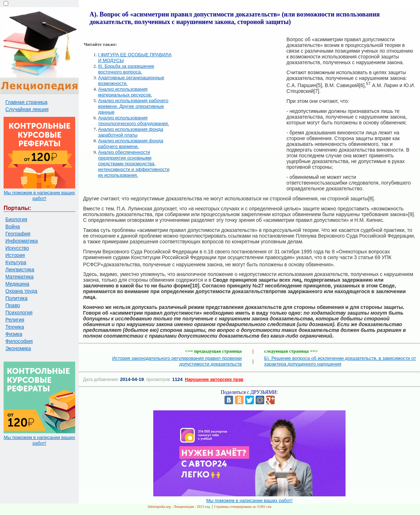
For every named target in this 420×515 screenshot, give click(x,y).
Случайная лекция (27, 109)
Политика (16, 298)
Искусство (17, 248)
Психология (19, 313)
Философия (19, 341)
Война (13, 226)
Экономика (18, 348)
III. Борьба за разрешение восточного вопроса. (126, 69)
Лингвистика (20, 270)
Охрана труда (21, 291)
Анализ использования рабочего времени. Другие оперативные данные (133, 106)
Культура (16, 262)
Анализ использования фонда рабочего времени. (131, 144)
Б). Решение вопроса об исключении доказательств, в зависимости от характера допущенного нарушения (340, 361)
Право (13, 305)
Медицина (17, 284)
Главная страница (26, 102)
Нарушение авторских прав (214, 380)
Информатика (21, 241)
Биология (16, 219)
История (15, 255)
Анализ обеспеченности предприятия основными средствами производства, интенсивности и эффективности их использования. (134, 164)
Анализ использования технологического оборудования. (134, 121)
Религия (15, 320)
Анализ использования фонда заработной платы (131, 132)
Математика (20, 277)
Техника (15, 327)
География (18, 234)
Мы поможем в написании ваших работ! (39, 195)
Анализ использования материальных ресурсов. (125, 92)
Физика (14, 334)
